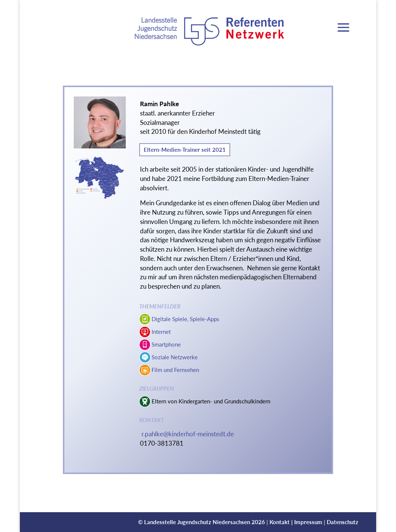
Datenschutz (342, 522)
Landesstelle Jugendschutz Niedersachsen (197, 522)
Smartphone (166, 344)
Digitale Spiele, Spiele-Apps (185, 319)
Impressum (308, 522)
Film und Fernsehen (175, 370)
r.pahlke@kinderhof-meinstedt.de (188, 434)
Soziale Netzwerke (175, 357)
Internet (161, 332)
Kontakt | (282, 522)
